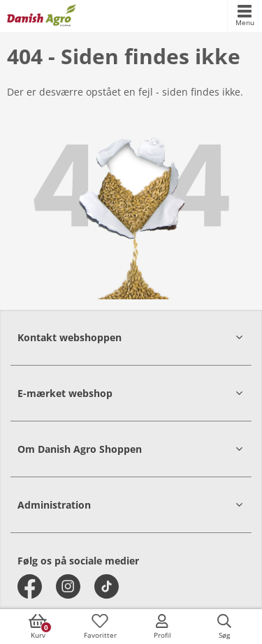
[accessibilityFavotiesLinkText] (100, 627)
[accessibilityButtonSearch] (224, 627)
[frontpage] (42, 16)
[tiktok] (107, 586)
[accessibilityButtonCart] (38, 627)
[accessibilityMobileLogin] (162, 627)
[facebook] (30, 586)
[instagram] (68, 586)
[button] (131, 337)
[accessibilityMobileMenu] (245, 16)
